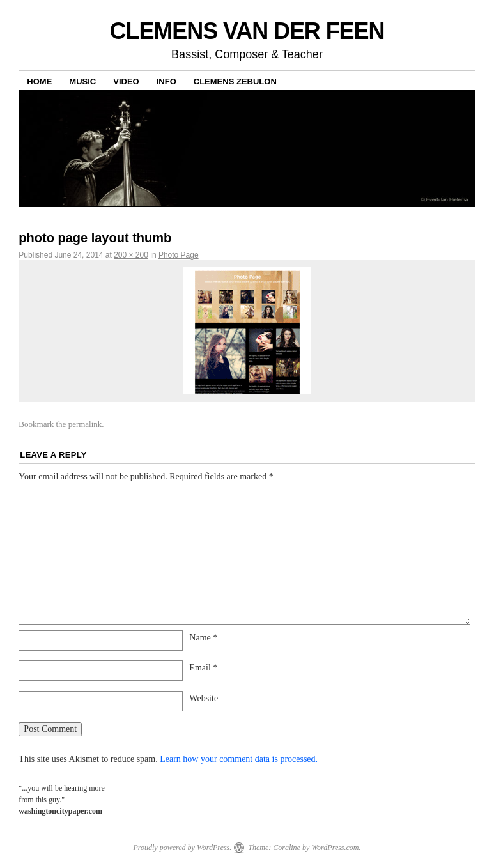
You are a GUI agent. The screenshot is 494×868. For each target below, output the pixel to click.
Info (166, 81)
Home (39, 81)
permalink (85, 424)
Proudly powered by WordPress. (182, 848)
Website (204, 698)
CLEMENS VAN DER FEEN (247, 31)
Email (203, 668)
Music (82, 81)
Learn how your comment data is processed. (239, 759)
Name (203, 638)
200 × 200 (131, 255)
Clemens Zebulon (235, 81)
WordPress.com (335, 848)
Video (126, 81)
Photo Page (179, 255)
